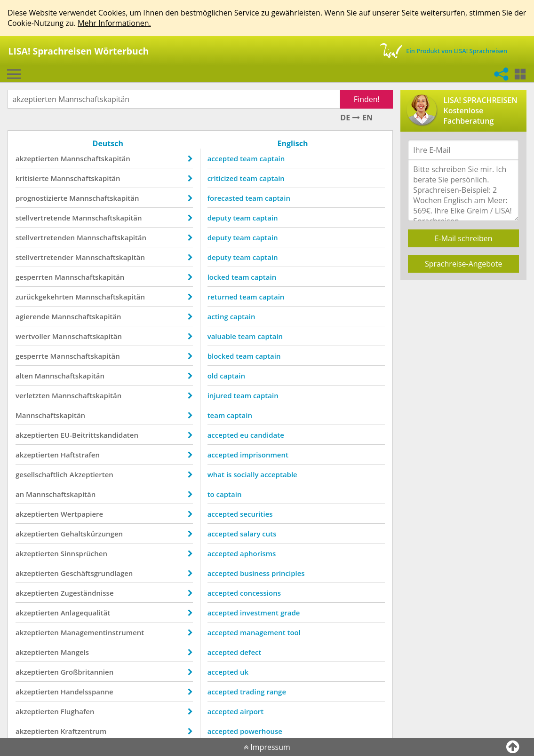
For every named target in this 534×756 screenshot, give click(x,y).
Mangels (75, 652)
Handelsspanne (87, 692)
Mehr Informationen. (114, 23)
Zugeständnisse (87, 593)
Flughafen (78, 711)
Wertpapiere (82, 514)
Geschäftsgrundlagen (97, 573)
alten (24, 376)
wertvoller (33, 336)
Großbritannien (87, 672)
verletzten (33, 395)
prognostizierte (41, 198)
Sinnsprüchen (84, 553)
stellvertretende (43, 218)
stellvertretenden (45, 237)
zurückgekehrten (44, 297)
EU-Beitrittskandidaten (100, 435)
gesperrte (32, 356)
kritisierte (32, 178)
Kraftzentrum (84, 731)
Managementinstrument (103, 632)
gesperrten (34, 277)
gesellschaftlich (42, 474)
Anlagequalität (86, 613)
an (20, 494)
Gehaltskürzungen (92, 534)
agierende (32, 316)
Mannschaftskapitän (96, 158)
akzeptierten (37, 158)
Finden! (367, 99)
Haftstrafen (80, 455)
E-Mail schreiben (464, 238)
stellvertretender (44, 257)
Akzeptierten (92, 474)
